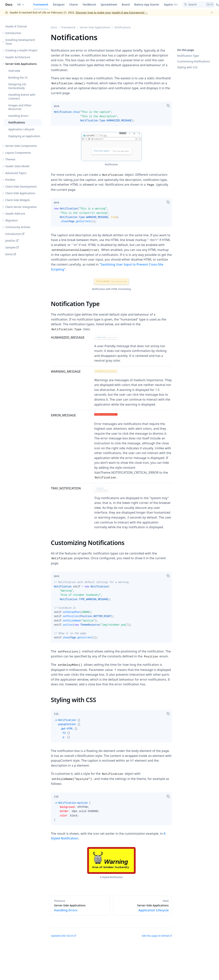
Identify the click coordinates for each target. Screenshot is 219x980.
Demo (9, 254)
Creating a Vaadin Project (21, 50)
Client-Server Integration (21, 207)
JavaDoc (10, 241)
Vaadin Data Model (17, 166)
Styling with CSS (187, 67)
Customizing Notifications (194, 61)
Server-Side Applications (21, 64)
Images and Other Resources (20, 107)
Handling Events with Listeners (22, 97)
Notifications (17, 122)
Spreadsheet (109, 4)
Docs (9, 5)
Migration (12, 220)
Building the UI (18, 78)
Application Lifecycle (21, 129)
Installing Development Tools (20, 42)
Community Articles (18, 227)
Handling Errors (18, 116)
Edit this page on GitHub (155, 936)
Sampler (11, 247)
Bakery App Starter (147, 4)
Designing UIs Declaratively (17, 86)
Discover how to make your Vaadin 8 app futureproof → (112, 12)
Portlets (10, 180)
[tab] (57, 106)
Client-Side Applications (20, 193)
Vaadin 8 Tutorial (16, 26)
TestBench (89, 4)
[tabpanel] (111, 118)
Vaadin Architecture (18, 57)
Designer (59, 4)
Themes (10, 159)
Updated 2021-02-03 (62, 936)
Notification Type (188, 56)
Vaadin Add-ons (15, 214)
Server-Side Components (21, 146)
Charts (74, 4)
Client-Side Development (21, 187)
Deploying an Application (24, 136)
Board (126, 4)
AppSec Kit (171, 4)
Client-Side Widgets (18, 200)
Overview (14, 71)
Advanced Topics (16, 173)
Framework (41, 4)
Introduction (13, 33)
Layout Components (18, 153)
